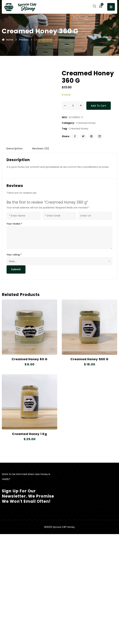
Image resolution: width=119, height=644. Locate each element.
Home (8, 40)
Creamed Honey (86, 123)
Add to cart (99, 106)
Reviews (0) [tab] (41, 149)
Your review (14, 224)
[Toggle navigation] (111, 7)
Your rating (14, 255)
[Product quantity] (73, 106)
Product (24, 40)
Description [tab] (14, 149)
